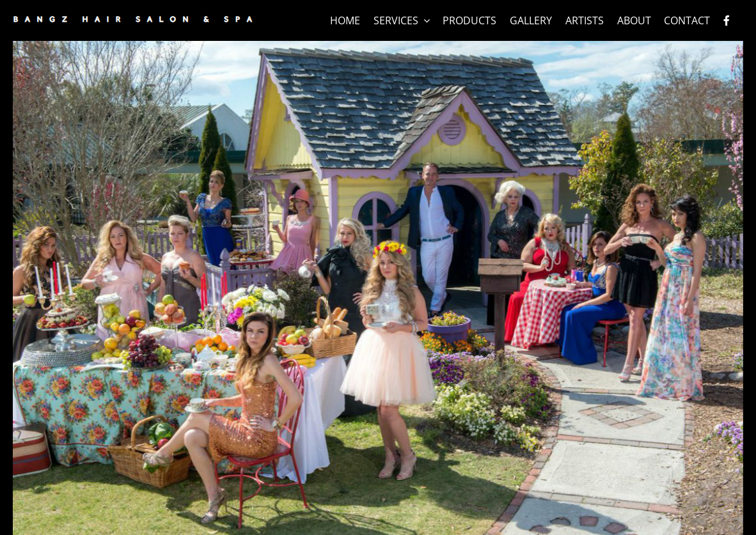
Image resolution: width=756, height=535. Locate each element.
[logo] (133, 21)
